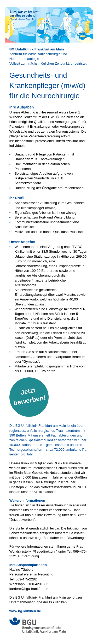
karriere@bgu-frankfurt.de (29, 589)
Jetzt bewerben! (30, 397)
